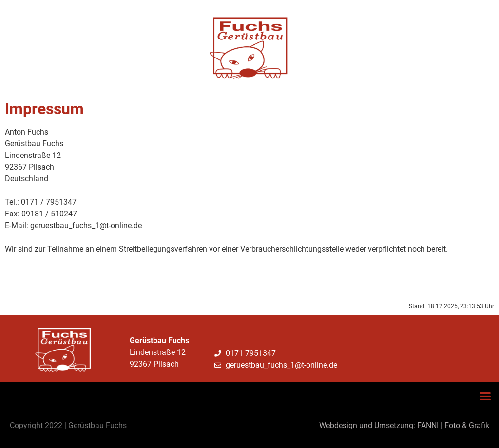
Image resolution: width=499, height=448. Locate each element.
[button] (485, 396)
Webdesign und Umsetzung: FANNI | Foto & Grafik (404, 425)
